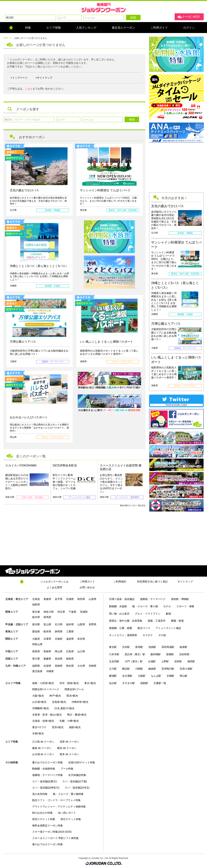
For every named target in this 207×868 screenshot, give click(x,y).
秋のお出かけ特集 (42, 813)
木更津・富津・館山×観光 (47, 715)
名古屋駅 (127, 676)
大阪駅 (142, 676)
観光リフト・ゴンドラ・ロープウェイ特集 (56, 800)
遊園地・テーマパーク (153, 599)
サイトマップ (185, 582)
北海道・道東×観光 (43, 721)
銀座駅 (184, 647)
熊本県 (70, 666)
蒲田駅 (191, 661)
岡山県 (59, 651)
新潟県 (36, 624)
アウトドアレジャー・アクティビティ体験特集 (59, 807)
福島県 (36, 604)
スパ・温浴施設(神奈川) (46, 788)
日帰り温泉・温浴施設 (122, 599)
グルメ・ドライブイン (148, 614)
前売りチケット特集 (44, 819)
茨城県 (84, 612)
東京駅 (113, 647)
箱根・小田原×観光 (43, 683)
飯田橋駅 (156, 654)
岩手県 (59, 599)
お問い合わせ (87, 587)
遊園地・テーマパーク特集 (48, 775)
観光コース (144, 628)
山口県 (81, 651)
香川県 (36, 659)
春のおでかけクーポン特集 (48, 844)
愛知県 (36, 631)
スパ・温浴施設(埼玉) (77, 788)
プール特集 (67, 769)
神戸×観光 (55, 696)
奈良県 (81, 639)
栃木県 (36, 617)
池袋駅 (152, 647)
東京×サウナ (39, 727)
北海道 (36, 599)
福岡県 (36, 666)
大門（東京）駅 (134, 661)
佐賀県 (47, 666)
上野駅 (165, 661)
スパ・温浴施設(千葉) (75, 781)
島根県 (47, 651)
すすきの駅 (129, 683)
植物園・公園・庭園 (121, 628)
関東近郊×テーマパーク (46, 689)
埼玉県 (61, 612)
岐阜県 (47, 631)
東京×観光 (90, 683)
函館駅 (144, 683)
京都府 (59, 639)
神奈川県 (49, 612)
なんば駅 (156, 676)
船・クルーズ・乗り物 (145, 606)
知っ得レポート (67, 813)
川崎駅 (139, 669)
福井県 (70, 624)
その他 (162, 635)
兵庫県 (47, 639)
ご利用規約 (120, 582)
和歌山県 (37, 644)
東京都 (36, 612)
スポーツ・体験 (185, 606)
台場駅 (152, 661)
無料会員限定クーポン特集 (48, 826)
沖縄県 (50, 671)
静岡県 (59, 631)
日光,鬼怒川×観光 (64, 708)
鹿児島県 (37, 671)
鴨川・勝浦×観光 (77, 715)
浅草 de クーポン (69, 742)
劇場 (168, 614)
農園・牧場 (177, 621)
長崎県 (59, 666)
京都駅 (170, 676)
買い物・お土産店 (119, 614)
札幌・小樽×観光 (69, 721)
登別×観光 (58, 727)
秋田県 (81, 599)
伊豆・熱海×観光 (69, 683)
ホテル (167, 606)
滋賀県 (70, 639)
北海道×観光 (59, 702)
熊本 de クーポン (69, 754)
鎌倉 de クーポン (42, 748)
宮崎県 (92, 666)
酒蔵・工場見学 (157, 621)
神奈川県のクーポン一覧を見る (133, 506)
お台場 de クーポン (43, 754)
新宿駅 (139, 647)
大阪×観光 (38, 696)
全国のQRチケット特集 (82, 762)
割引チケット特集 (71, 819)
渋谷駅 (126, 647)
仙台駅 (113, 683)
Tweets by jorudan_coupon (176, 405)
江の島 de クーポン (43, 742)
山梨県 (81, 624)
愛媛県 (47, 659)
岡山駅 (184, 676)
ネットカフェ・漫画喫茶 (123, 635)
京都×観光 (38, 733)
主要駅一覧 (160, 683)
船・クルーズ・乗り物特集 (68, 794)
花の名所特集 (40, 794)
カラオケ (148, 635)
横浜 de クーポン (67, 748)
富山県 (47, 624)
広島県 (70, 651)
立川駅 (113, 669)
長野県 (92, 624)
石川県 (59, 624)
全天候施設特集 (77, 775)
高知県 (59, 659)
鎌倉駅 (152, 669)
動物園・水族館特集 (44, 769)
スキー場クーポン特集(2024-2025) (52, 832)
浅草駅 (178, 661)
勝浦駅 (113, 676)
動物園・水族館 (118, 606)
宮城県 (70, 599)
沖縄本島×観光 (80, 702)
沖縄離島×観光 (41, 708)
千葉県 (72, 612)
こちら (29, 89)
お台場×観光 (39, 702)
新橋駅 (170, 654)
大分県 (81, 666)
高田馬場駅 (168, 647)
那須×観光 (72, 696)
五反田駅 (114, 661)
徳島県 (70, 659)
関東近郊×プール (74, 689)
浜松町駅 (184, 654)
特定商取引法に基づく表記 (152, 582)
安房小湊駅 (186, 669)
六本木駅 (114, 654)
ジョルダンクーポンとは (54, 582)
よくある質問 (54, 587)
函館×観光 (75, 727)
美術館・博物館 (180, 599)
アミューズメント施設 (168, 628)
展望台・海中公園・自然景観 (126, 621)
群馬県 (47, 617)
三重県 (70, 631)
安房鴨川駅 (168, 669)
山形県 (92, 599)
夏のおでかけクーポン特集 (48, 762)
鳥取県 (36, 651)
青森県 (47, 599)
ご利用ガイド (87, 582)
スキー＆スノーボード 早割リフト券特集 (56, 838)
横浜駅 (126, 669)
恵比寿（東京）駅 (135, 654)
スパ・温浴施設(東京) (45, 781)
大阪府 (36, 639)
